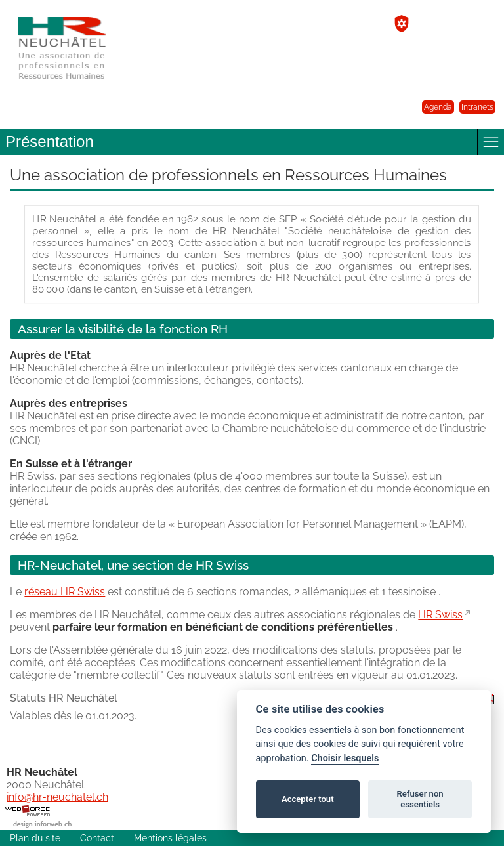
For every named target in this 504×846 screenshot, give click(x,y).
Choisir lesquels (345, 758)
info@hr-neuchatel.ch (57, 797)
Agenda (438, 107)
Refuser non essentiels (420, 799)
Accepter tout (308, 799)
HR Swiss (440, 615)
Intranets (477, 107)
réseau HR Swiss (65, 592)
